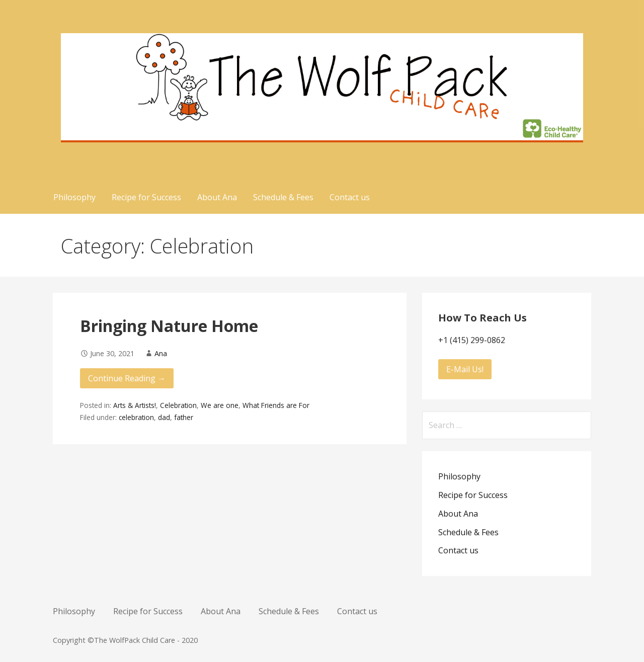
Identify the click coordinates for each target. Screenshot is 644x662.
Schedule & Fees (283, 197)
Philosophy (74, 197)
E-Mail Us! (465, 369)
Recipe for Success (146, 197)
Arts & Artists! (135, 405)
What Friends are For (276, 405)
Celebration (178, 405)
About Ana (217, 197)
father (184, 417)
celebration (136, 417)
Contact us (350, 197)
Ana (161, 353)
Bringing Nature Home (169, 326)
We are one (220, 405)
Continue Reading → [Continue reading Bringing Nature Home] (127, 378)
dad (164, 417)
